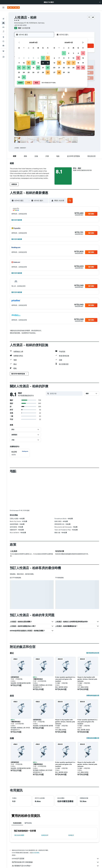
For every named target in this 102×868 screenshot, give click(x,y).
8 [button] (48, 58)
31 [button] (24, 77)
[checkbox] (20, 453)
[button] (100, 2)
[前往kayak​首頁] (13, 7)
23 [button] (19, 72)
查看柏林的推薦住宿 (93, 738)
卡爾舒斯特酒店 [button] (38, 679)
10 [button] (24, 63)
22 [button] (48, 68)
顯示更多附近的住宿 (93, 653)
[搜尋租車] (3, 22)
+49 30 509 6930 (20, 25)
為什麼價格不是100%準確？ (55, 866)
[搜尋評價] (66, 394)
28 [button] (43, 72)
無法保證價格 (36, 853)
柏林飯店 (71, 835)
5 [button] (33, 58)
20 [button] (38, 68)
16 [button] (19, 68)
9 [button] (19, 63)
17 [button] (24, 68)
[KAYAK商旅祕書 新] (3, 40)
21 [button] (43, 68)
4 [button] (29, 58)
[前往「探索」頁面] (3, 32)
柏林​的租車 (45, 835)
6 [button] (38, 58)
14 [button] (43, 63)
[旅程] (3, 46)
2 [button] (19, 58)
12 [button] (33, 63)
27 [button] (38, 72)
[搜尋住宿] (3, 18)
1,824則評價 (26, 28)
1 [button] (48, 53)
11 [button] (29, 63)
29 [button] (48, 72)
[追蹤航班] (3, 36)
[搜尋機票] (3, 14)
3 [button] (24, 58)
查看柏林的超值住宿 (93, 695)
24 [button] (24, 72)
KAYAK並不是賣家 (55, 859)
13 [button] (38, 63)
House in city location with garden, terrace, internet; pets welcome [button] (87, 679)
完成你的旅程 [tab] (17, 823)
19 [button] (33, 68)
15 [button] (48, 63)
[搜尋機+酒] (3, 26)
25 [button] (29, 72)
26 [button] (33, 72)
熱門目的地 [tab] (28, 823)
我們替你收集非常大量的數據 (55, 862)
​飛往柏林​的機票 (19, 835)
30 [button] (19, 77)
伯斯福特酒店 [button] (15, 677)
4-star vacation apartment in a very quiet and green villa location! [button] (65, 679)
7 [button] (43, 58)
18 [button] (29, 68)
